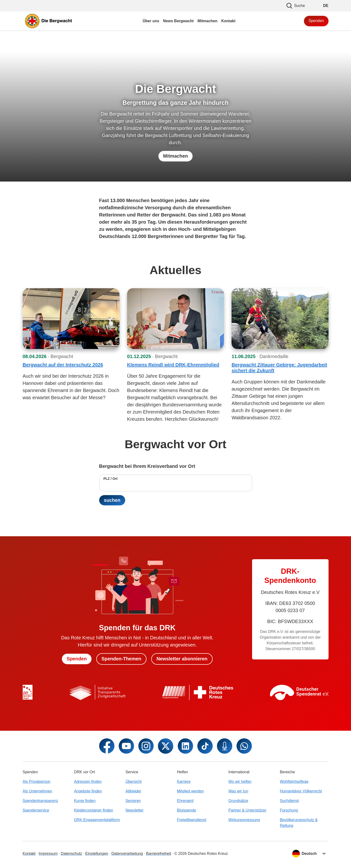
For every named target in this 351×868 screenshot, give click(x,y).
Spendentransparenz (40, 801)
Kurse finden (85, 801)
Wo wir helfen (240, 782)
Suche (296, 6)
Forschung (289, 810)
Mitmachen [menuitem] (207, 21)
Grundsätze (238, 801)
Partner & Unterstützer (247, 810)
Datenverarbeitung (127, 854)
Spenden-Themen (121, 659)
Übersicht (134, 782)
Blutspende (186, 810)
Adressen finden (88, 782)
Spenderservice (36, 810)
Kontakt (29, 854)
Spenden (316, 21)
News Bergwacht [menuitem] (178, 21)
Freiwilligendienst (192, 820)
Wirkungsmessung (244, 820)
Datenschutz (72, 854)
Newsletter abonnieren (182, 659)
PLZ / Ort (111, 479)
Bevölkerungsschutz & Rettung (299, 823)
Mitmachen (175, 156)
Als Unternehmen (38, 791)
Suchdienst (289, 801)
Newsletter (135, 810)
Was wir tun (238, 791)
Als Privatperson (37, 782)
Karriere (184, 782)
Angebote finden (88, 791)
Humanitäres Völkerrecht (301, 791)
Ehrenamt (185, 801)
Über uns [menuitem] (151, 21)
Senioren (133, 801)
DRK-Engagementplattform (97, 820)
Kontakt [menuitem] (228, 21)
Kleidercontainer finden (94, 810)
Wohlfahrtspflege (294, 782)
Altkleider (133, 791)
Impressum (48, 854)
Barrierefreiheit (159, 854)
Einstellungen (97, 854)
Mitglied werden (190, 791)
